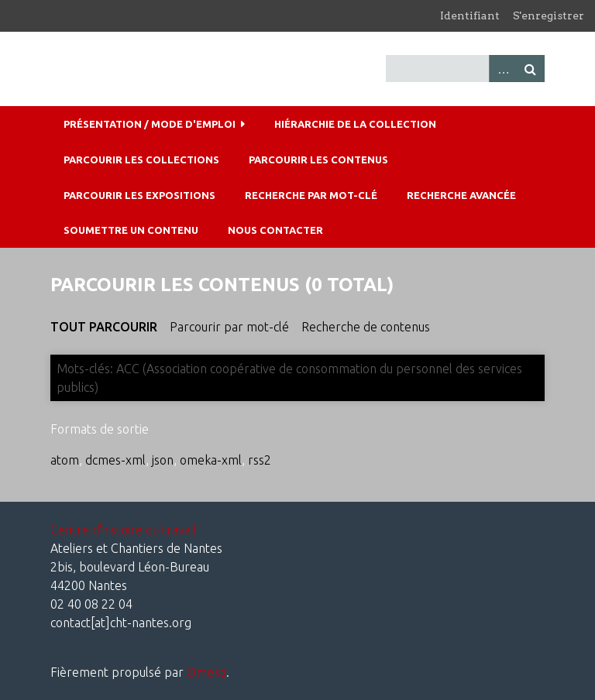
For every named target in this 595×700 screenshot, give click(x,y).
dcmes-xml (115, 460)
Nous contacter (275, 230)
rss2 (260, 460)
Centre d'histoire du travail (123, 530)
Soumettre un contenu (131, 230)
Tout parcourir (104, 327)
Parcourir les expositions (139, 195)
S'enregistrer (549, 15)
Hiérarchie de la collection (355, 124)
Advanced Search (503, 69)
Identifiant (470, 15)
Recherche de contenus (366, 327)
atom (65, 460)
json (163, 460)
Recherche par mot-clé (311, 195)
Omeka (206, 672)
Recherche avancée (461, 195)
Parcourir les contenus (318, 160)
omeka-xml (211, 460)
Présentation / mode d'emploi (150, 124)
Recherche (531, 69)
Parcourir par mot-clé (229, 327)
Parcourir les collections (141, 160)
